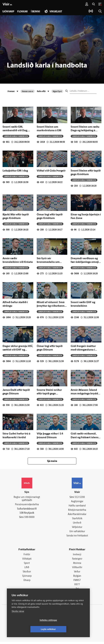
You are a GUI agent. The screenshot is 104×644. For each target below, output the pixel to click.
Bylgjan (77, 578)
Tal (77, 591)
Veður (77, 573)
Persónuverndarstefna (27, 505)
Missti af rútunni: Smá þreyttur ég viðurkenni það (51, 306)
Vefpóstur (77, 528)
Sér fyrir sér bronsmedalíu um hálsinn (48, 262)
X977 (77, 587)
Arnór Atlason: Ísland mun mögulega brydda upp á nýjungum (85, 394)
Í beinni (36, 12)
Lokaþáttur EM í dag (15, 171)
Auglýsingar (77, 502)
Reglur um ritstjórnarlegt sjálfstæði (27, 499)
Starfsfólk (77, 519)
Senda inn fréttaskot (77, 537)
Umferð (77, 524)
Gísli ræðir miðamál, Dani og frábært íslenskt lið (86, 437)
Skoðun (27, 573)
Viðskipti (27, 560)
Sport (27, 564)
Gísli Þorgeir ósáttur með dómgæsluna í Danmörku (83, 350)
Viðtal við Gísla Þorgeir (51, 171)
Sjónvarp (27, 578)
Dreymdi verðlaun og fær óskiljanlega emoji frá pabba (85, 262)
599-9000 (29, 518)
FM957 (77, 582)
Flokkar (23, 12)
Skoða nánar (18, 620)
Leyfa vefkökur (69, 629)
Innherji (77, 556)
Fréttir (27, 556)
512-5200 (80, 497)
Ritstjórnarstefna (77, 510)
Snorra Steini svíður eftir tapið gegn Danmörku (49, 394)
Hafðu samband (77, 506)
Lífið (27, 569)
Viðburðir (77, 569)
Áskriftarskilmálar (77, 515)
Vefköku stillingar (28, 629)
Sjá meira (52, 461)
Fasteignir (77, 560)
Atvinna (77, 564)
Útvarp (27, 582)
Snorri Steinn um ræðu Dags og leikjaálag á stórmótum (85, 131)
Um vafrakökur (77, 532)
